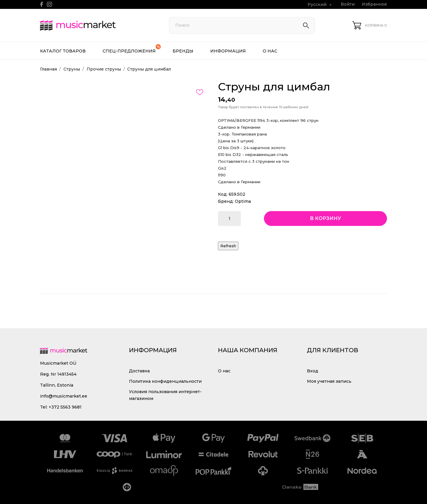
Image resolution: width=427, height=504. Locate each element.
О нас (270, 51)
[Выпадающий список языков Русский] (320, 5)
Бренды (183, 51)
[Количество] (229, 218)
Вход (313, 371)
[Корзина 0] (370, 25)
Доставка (139, 371)
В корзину (325, 218)
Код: (223, 194)
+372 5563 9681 (65, 407)
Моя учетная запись (329, 381)
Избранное (374, 4)
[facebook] (42, 4)
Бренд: (226, 201)
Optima (243, 201)
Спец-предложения (132, 49)
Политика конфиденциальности (165, 381)
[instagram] (50, 4)
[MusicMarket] (98, 25)
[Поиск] (242, 25)
